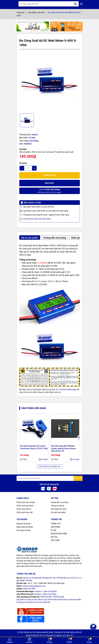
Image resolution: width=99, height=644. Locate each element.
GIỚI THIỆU (55, 540)
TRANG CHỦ (56, 524)
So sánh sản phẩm (58, 512)
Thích (23, 459)
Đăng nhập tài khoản (25, 527)
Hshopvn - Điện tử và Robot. (46, 594)
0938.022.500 (46, 597)
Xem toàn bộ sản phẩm (50, 466)
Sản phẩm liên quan (34, 408)
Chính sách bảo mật (25, 512)
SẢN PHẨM (55, 527)
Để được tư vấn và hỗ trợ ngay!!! (49, 191)
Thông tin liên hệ (58, 506)
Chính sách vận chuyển (26, 502)
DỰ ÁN (54, 530)
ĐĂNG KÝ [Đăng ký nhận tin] (78, 478)
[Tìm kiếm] (75, 4)
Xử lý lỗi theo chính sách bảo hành (35, 219)
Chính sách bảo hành (25, 506)
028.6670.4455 (29, 589)
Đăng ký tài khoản (24, 524)
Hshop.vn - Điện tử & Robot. (46, 591)
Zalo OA (55, 389)
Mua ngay (50, 183)
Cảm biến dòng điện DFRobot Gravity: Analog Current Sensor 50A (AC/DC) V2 (64, 448)
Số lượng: (23, 163)
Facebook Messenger (68, 389)
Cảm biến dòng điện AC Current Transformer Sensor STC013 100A (34, 447)
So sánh (43, 459)
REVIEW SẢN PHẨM (59, 534)
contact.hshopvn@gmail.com (34, 586)
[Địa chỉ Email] (50, 478)
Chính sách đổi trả (24, 509)
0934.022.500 (58, 597)
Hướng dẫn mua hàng (60, 502)
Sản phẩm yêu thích (59, 509)
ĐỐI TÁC (54, 537)
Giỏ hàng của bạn (24, 530)
